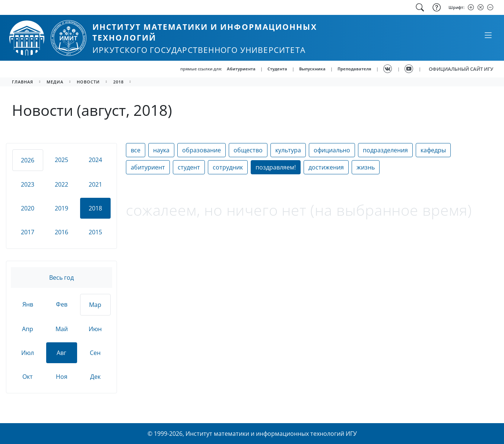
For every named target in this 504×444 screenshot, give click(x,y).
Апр (28, 329)
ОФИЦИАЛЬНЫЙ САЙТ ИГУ (461, 69)
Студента (277, 69)
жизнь (366, 167)
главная (23, 82)
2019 (61, 208)
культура (288, 150)
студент (189, 167)
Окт (28, 377)
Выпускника (312, 69)
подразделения (385, 150)
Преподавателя (354, 69)
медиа (55, 82)
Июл (28, 353)
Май (62, 329)
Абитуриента (241, 69)
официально (332, 150)
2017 (28, 232)
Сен (95, 353)
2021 (95, 184)
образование (202, 150)
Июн (95, 329)
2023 (28, 184)
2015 (95, 232)
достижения (326, 167)
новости (88, 82)
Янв (28, 304)
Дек (95, 377)
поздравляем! (276, 167)
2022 (61, 184)
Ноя (62, 377)
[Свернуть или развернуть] (488, 35)
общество (248, 150)
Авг (61, 353)
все (136, 150)
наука (161, 150)
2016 (61, 232)
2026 (28, 160)
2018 (118, 82)
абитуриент (148, 167)
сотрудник (228, 167)
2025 (61, 160)
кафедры (433, 150)
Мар (95, 305)
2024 (95, 160)
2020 (28, 208)
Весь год (61, 277)
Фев (62, 304)
